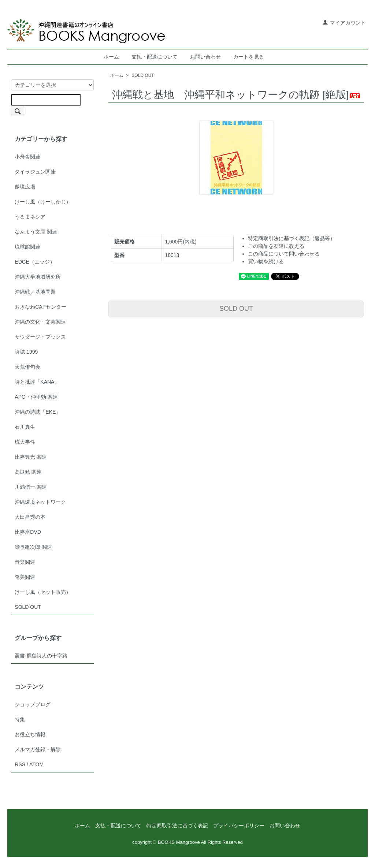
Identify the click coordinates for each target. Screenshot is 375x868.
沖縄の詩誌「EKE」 (38, 412)
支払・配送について (155, 57)
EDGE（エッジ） (35, 262)
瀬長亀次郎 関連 (33, 547)
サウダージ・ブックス (40, 337)
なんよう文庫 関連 (36, 232)
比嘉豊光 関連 (31, 457)
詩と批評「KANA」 (37, 382)
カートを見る (249, 57)
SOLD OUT (143, 75)
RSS (20, 764)
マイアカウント (344, 23)
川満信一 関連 (31, 487)
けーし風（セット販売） (43, 592)
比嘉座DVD (28, 532)
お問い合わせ (205, 57)
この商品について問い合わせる (284, 254)
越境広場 (25, 187)
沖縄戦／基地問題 (35, 292)
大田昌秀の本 (30, 517)
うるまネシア (30, 217)
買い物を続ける (266, 261)
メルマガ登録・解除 (38, 749)
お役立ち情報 (30, 734)
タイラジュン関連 (35, 172)
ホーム (111, 57)
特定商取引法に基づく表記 (177, 826)
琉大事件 (25, 442)
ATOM (36, 764)
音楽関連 (25, 562)
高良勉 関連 (28, 472)
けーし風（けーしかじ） (43, 202)
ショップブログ (33, 704)
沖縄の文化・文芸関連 (40, 322)
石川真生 (25, 427)
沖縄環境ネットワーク (40, 502)
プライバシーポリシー (239, 826)
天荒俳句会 (27, 367)
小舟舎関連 (27, 157)
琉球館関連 (27, 247)
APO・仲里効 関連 (36, 397)
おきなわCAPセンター (40, 307)
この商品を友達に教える (276, 246)
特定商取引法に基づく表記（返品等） (292, 238)
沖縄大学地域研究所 (38, 277)
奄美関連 (25, 577)
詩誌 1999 (26, 352)
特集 (20, 719)
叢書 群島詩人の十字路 (41, 656)
